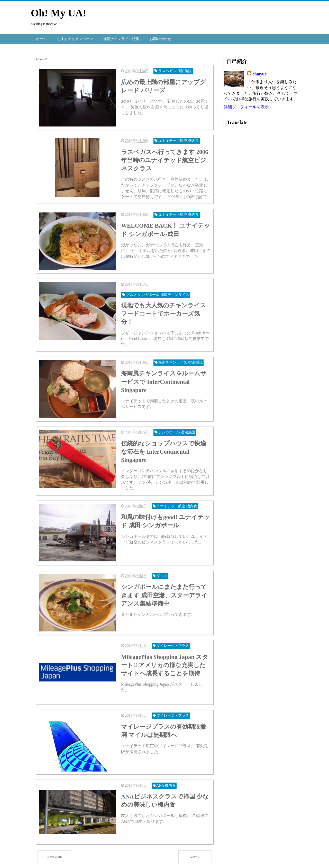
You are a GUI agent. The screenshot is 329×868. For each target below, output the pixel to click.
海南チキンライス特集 (121, 38)
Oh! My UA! (59, 13)
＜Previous (54, 856)
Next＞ (195, 856)
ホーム (41, 38)
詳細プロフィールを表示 (246, 107)
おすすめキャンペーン (75, 38)
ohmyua (259, 74)
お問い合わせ (160, 38)
